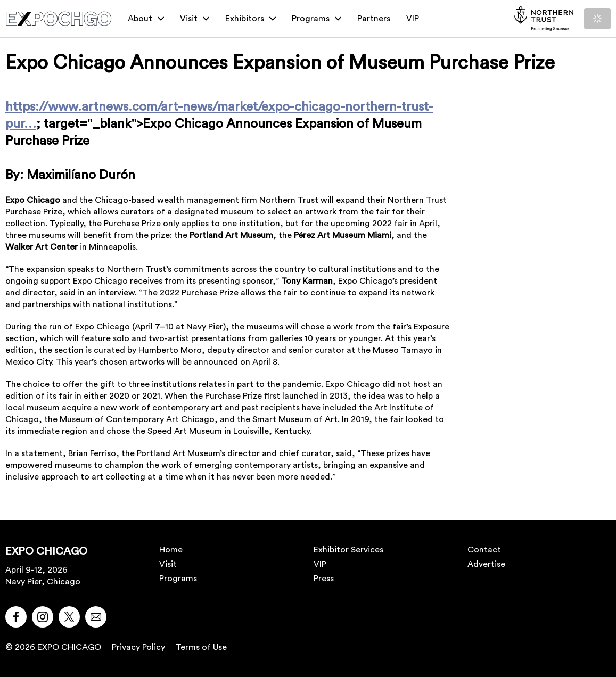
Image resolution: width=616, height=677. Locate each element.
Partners (374, 19)
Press (324, 579)
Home (171, 550)
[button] (16, 617)
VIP (413, 19)
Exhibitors (250, 19)
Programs (317, 19)
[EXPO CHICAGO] (59, 19)
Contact (484, 550)
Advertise (486, 564)
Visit (195, 19)
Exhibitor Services (348, 550)
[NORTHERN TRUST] (544, 19)
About (146, 19)
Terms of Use (201, 647)
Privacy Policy (138, 647)
